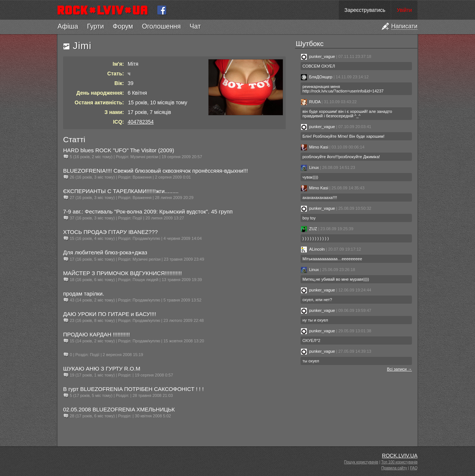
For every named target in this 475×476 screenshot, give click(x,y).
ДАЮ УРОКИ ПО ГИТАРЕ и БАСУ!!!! (110, 314)
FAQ (414, 468)
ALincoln (313, 249)
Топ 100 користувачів (399, 462)
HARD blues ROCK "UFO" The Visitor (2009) (119, 150)
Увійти (404, 10)
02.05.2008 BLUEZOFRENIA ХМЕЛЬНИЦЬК (119, 409)
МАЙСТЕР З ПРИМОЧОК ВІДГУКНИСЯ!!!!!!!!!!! (122, 273)
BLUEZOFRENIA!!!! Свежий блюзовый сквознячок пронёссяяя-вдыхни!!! (155, 171)
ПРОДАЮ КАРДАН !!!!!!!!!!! (96, 334)
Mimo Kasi (314, 147)
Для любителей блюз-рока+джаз (105, 252)
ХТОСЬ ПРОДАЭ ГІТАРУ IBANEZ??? (110, 232)
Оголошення (161, 26)
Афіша (68, 26)
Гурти (95, 26)
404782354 (141, 122)
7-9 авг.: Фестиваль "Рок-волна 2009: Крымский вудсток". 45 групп (148, 211)
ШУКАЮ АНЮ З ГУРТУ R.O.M (102, 369)
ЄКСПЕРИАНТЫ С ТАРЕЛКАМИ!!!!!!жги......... (121, 191)
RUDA (311, 102)
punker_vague (318, 56)
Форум (123, 26)
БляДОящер (317, 77)
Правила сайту (394, 468)
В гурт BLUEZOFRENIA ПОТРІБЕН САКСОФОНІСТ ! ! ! (133, 389)
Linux (310, 167)
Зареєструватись (365, 10)
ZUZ (309, 229)
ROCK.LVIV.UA (400, 456)
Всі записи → (399, 369)
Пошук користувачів (361, 462)
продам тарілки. (84, 294)
